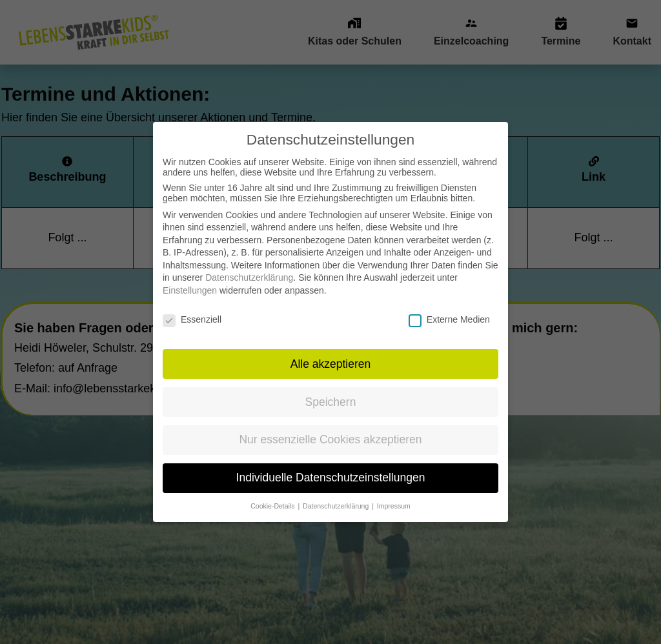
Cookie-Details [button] (273, 498)
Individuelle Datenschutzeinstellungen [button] (331, 470)
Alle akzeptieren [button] (331, 356)
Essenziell (192, 311)
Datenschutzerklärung (249, 270)
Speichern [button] (331, 394)
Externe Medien (449, 311)
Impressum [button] (394, 498)
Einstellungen (190, 283)
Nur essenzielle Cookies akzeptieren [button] (330, 432)
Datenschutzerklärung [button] (337, 498)
